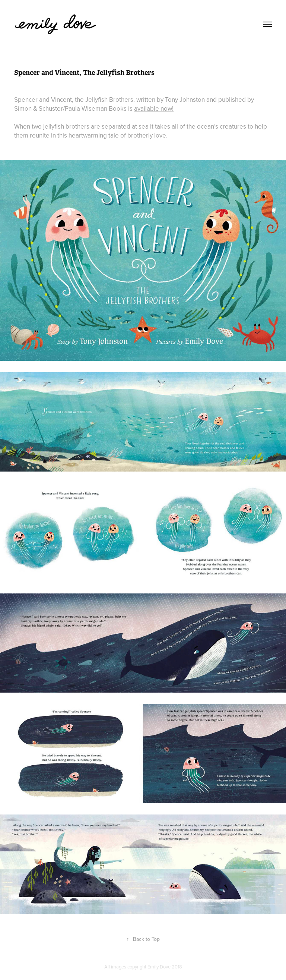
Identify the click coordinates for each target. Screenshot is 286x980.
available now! (154, 108)
